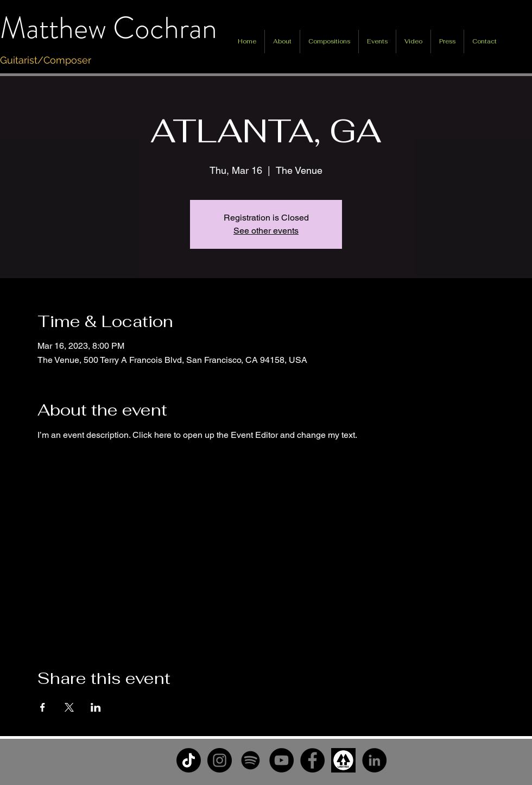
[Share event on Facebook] (43, 707)
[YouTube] (281, 760)
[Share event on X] (69, 707)
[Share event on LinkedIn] (96, 707)
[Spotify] (251, 760)
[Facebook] (312, 760)
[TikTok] (189, 760)
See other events (266, 231)
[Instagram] (220, 760)
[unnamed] (343, 760)
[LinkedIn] (374, 760)
